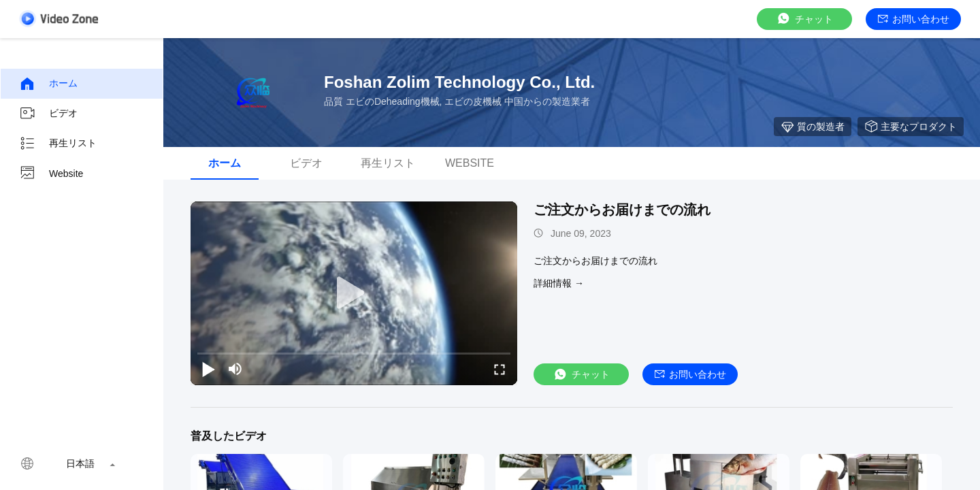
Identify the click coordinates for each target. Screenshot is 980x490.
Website (51, 174)
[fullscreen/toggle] (500, 369)
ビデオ (48, 114)
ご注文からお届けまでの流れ (622, 210)
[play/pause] (208, 369)
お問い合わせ (914, 19)
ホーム (48, 84)
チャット (804, 19)
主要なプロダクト (911, 127)
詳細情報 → (559, 283)
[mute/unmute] (235, 369)
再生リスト (58, 144)
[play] (354, 293)
